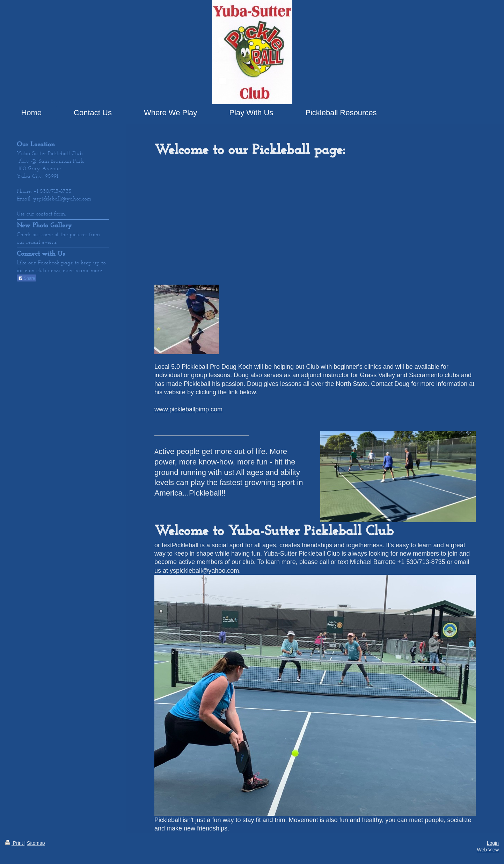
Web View (488, 850)
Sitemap (36, 843)
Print (15, 843)
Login (493, 843)
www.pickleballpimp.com (188, 409)
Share (27, 278)
